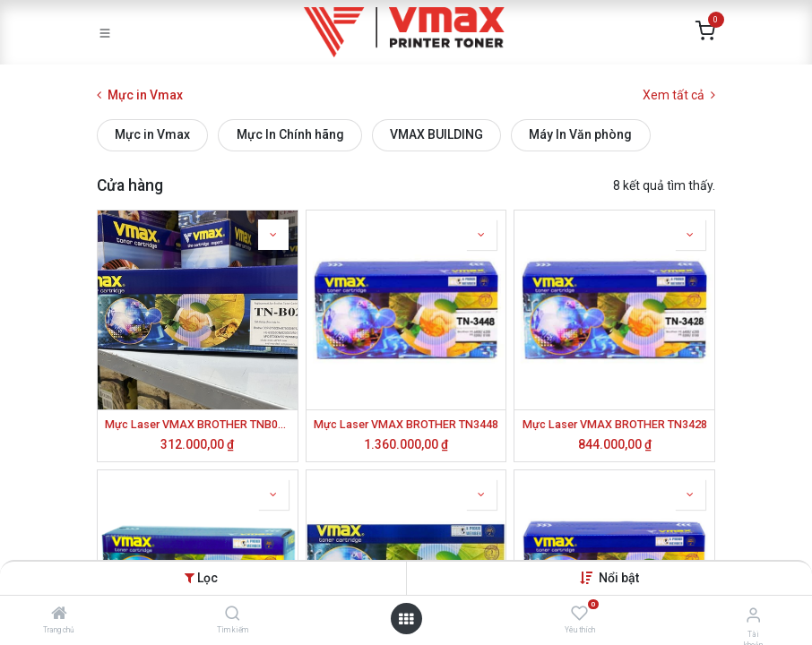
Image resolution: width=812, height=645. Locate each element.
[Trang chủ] (59, 615)
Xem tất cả (679, 95)
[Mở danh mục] (406, 619)
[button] (619, 578)
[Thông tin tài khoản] (753, 615)
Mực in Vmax (152, 134)
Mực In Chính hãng (290, 134)
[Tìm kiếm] (233, 615)
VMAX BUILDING (436, 134)
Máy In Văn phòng (580, 134)
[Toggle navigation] (105, 32)
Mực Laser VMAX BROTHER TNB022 (198, 424)
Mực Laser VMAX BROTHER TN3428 (615, 424)
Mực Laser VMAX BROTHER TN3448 (406, 424)
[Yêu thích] (579, 614)
